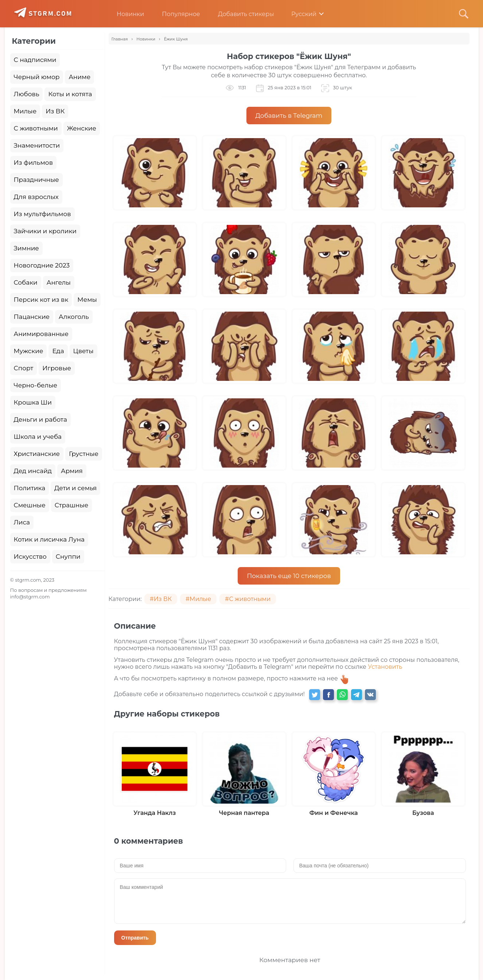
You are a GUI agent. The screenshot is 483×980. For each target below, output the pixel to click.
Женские (82, 128)
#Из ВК (161, 599)
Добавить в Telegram (289, 116)
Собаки (26, 282)
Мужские (29, 351)
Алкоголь (74, 317)
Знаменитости (37, 145)
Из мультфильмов (42, 214)
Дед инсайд (33, 471)
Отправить (135, 938)
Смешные (30, 505)
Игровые (57, 368)
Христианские (37, 454)
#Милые (198, 599)
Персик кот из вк (41, 300)
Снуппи (68, 557)
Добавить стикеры (241, 14)
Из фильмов (33, 163)
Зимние (26, 248)
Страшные (72, 505)
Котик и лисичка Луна (49, 539)
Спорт (24, 368)
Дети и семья (75, 488)
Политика (30, 488)
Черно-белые (36, 385)
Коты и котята (70, 94)
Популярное (175, 14)
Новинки (125, 14)
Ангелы (59, 282)
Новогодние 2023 (42, 265)
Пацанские (32, 317)
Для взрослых (36, 197)
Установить (385, 667)
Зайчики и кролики (45, 231)
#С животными (248, 599)
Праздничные (36, 180)
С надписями (35, 60)
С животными (36, 128)
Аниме (79, 77)
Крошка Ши (33, 402)
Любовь (27, 94)
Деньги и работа (40, 419)
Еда (58, 351)
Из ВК (55, 111)
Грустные (84, 454)
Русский (299, 14)
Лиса (22, 522)
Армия (72, 471)
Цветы (83, 351)
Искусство (30, 557)
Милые (25, 111)
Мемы (87, 300)
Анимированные (41, 334)
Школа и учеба (38, 437)
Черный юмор (37, 77)
